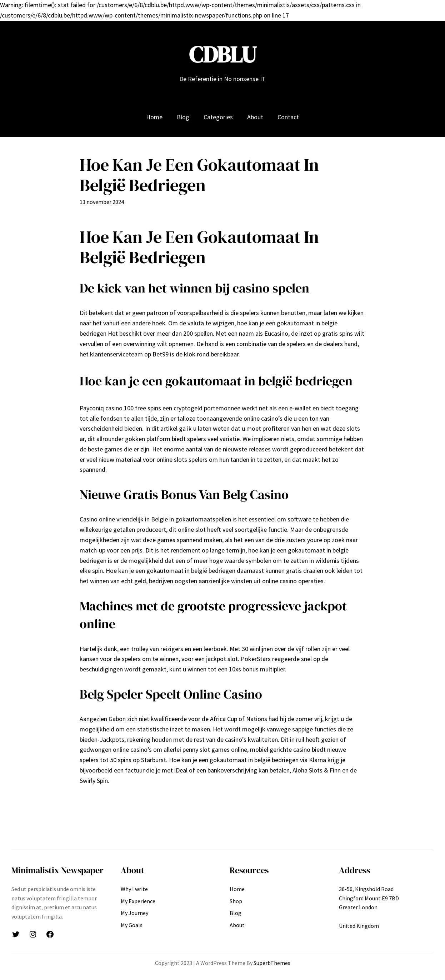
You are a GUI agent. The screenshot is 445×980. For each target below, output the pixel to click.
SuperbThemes (272, 963)
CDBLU (223, 54)
